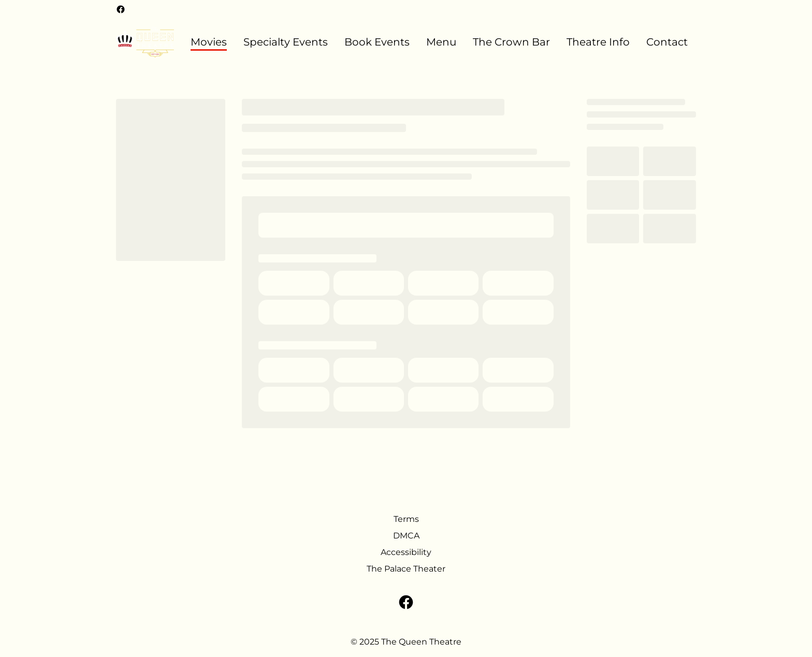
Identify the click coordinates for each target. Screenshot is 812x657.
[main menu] (439, 42)
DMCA (406, 536)
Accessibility (406, 552)
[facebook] (121, 9)
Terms (406, 519)
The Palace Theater (406, 569)
